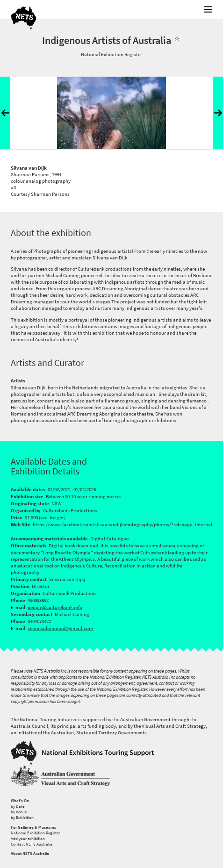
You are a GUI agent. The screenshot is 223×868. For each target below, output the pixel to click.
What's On (20, 801)
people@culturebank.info (55, 607)
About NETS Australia (30, 854)
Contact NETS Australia (32, 844)
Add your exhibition (28, 839)
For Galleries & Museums (33, 827)
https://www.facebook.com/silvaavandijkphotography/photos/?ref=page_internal (122, 524)
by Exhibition (22, 818)
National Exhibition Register (35, 833)
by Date (18, 806)
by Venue (19, 812)
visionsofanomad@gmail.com (60, 628)
